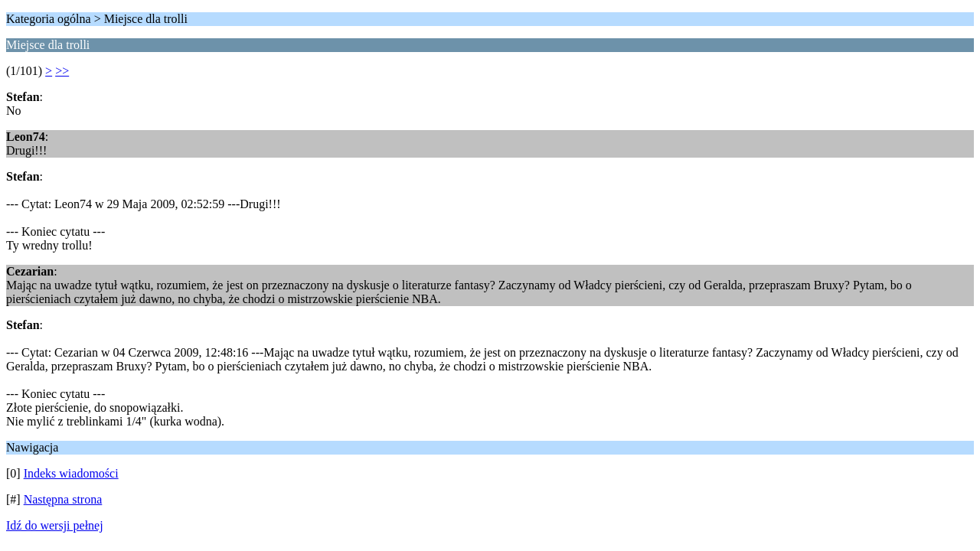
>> (62, 71)
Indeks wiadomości (71, 473)
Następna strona (63, 499)
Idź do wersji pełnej (55, 525)
